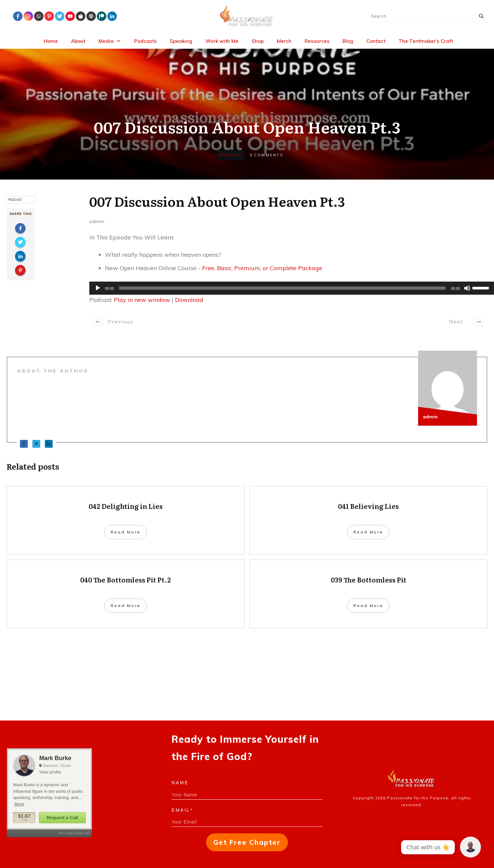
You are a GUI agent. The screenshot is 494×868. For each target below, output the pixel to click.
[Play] (98, 288)
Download (189, 300)
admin (97, 221)
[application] (288, 288)
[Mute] (467, 288)
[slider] (282, 288)
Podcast (231, 155)
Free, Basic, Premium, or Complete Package (262, 268)
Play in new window (142, 300)
